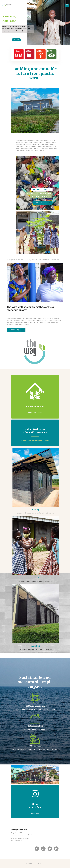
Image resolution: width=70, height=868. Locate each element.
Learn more (17, 40)
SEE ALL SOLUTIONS (35, 413)
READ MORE (35, 814)
